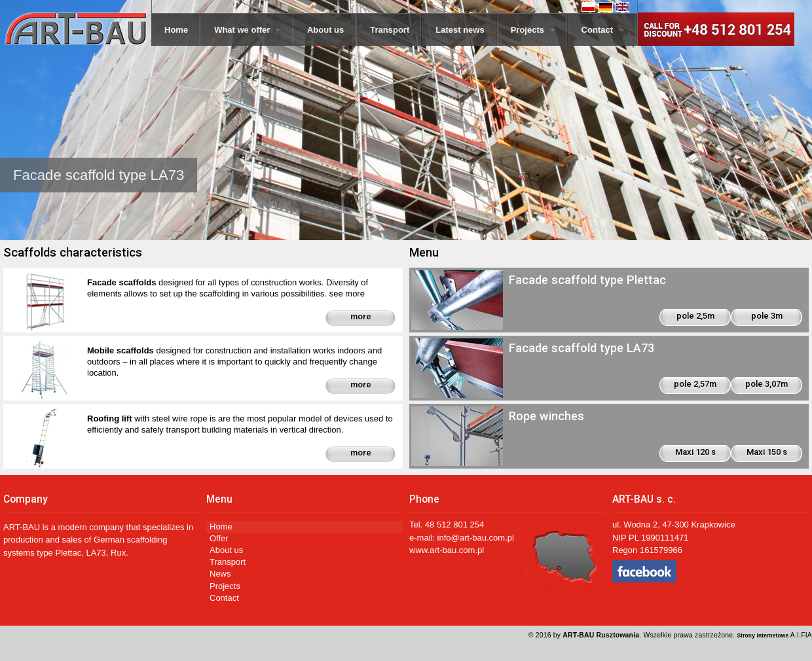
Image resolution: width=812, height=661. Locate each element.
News (220, 574)
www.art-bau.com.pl (447, 550)
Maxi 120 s (695, 452)
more (361, 316)
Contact (603, 30)
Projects (533, 30)
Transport (390, 30)
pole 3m (767, 316)
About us (325, 30)
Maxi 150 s (767, 452)
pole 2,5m (695, 316)
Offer (219, 538)
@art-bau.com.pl (483, 538)
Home (176, 30)
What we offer (248, 30)
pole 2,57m (695, 384)
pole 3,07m (766, 384)
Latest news (460, 30)
